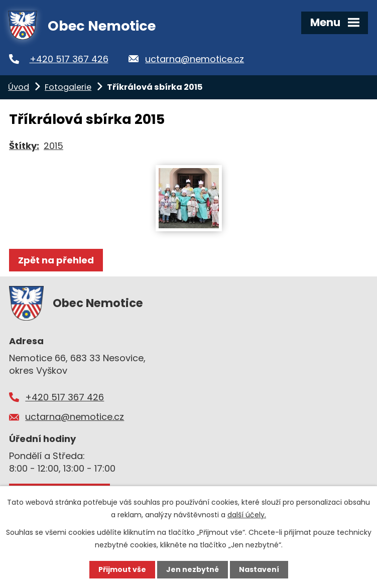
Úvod (19, 87)
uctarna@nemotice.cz (195, 59)
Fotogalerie (68, 87)
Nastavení (259, 569)
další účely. (247, 515)
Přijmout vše (122, 569)
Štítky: (24, 146)
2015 (53, 146)
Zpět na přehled (56, 260)
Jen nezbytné (193, 569)
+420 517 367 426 (69, 59)
